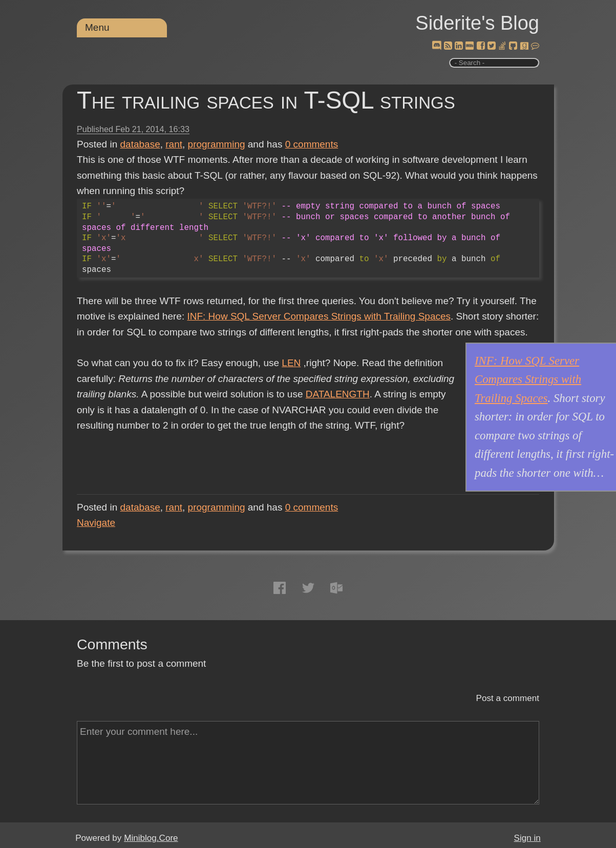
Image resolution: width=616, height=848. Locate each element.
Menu (97, 27)
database (140, 144)
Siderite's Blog (477, 23)
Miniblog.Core (151, 838)
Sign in (527, 838)
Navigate (96, 523)
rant (174, 144)
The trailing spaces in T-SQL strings (266, 100)
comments (312, 144)
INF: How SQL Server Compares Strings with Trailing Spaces (319, 316)
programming (217, 144)
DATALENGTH (338, 394)
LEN (291, 363)
